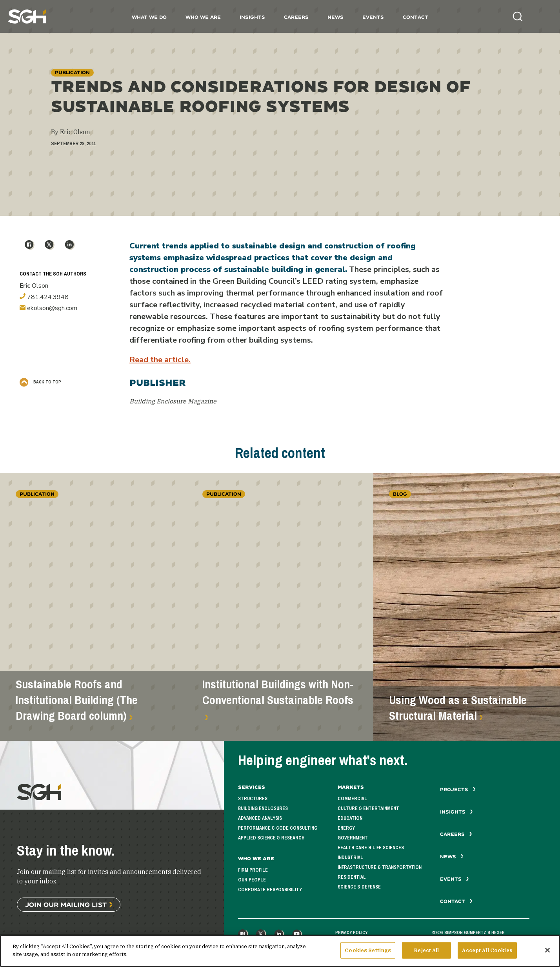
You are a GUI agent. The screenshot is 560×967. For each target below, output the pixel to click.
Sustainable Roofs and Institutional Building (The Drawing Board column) (77, 700)
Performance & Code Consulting (278, 828)
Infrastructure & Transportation (380, 867)
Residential (352, 877)
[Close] (547, 953)
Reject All (426, 953)
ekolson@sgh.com (48, 308)
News (335, 17)
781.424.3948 (44, 297)
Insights (252, 17)
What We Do (149, 17)
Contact (415, 17)
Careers (296, 17)
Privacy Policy (351, 932)
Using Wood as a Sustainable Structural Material (458, 708)
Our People (252, 880)
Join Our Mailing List (66, 904)
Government (353, 838)
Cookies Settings (368, 953)
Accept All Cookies (487, 953)
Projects (458, 789)
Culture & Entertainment (368, 808)
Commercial (352, 799)
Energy (346, 828)
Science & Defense (359, 887)
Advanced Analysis (260, 818)
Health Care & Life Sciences (371, 848)
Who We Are (203, 17)
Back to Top (40, 382)
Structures (253, 799)
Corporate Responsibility (270, 890)
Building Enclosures (263, 808)
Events (373, 17)
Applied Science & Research (271, 838)
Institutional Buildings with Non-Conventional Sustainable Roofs (278, 692)
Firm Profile (253, 870)
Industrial (350, 858)
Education (350, 818)
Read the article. (160, 360)
